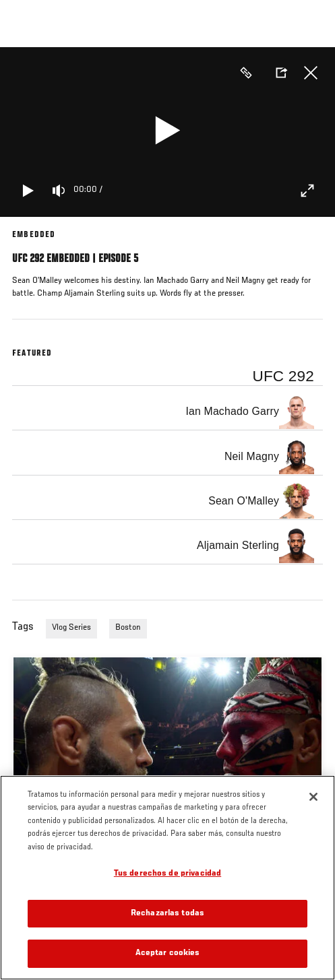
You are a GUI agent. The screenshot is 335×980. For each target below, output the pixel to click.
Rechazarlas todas (167, 914)
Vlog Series (71, 628)
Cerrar (311, 73)
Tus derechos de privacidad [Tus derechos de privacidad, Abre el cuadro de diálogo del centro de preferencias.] (167, 874)
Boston (128, 628)
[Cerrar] (313, 797)
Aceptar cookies (168, 953)
